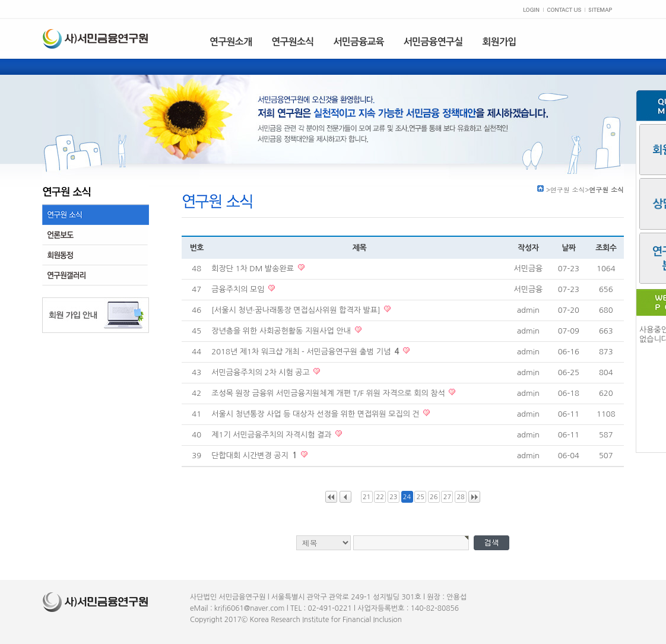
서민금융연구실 (433, 42)
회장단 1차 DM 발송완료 (253, 269)
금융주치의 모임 (239, 289)
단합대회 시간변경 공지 (255, 456)
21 (367, 497)
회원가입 (500, 42)
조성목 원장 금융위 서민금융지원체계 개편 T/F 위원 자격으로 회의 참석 (329, 393)
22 (380, 497)
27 (447, 497)
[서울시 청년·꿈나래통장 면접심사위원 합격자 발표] (297, 310)
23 (393, 497)
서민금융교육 (358, 42)
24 (407, 497)
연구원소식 (292, 42)
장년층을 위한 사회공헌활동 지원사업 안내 (282, 331)
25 (420, 497)
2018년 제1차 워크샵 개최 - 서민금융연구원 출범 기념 (306, 352)
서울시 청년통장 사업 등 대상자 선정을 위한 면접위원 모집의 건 (316, 414)
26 (434, 497)
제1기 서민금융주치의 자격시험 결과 (272, 435)
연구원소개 (231, 42)
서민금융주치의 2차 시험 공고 (261, 372)
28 (460, 497)
